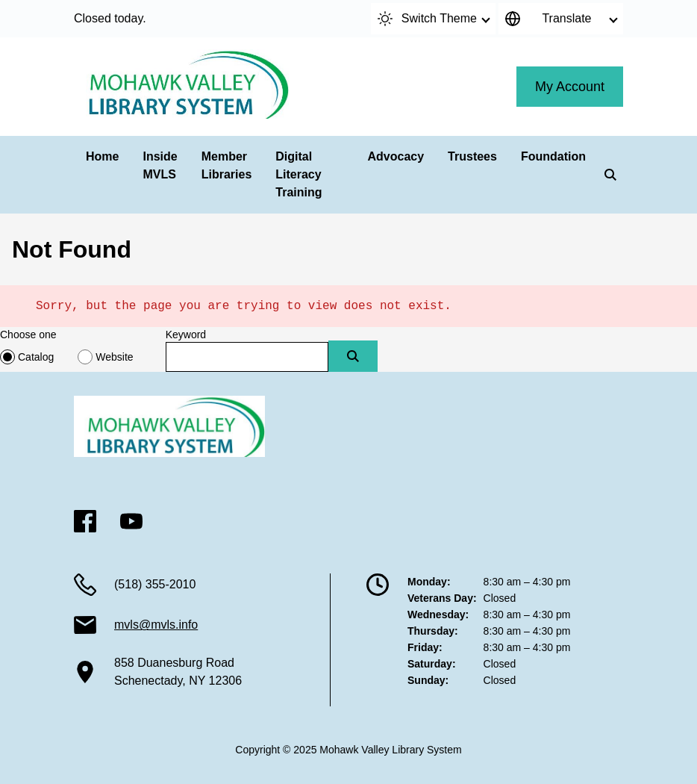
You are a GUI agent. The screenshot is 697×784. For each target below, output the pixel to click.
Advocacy (396, 156)
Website (114, 357)
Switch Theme (427, 19)
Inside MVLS (160, 165)
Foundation (553, 156)
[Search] (610, 175)
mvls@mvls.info (156, 625)
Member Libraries (227, 165)
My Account (570, 87)
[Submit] (353, 356)
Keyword (186, 335)
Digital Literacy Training (299, 174)
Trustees (472, 156)
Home (102, 156)
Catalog (36, 357)
